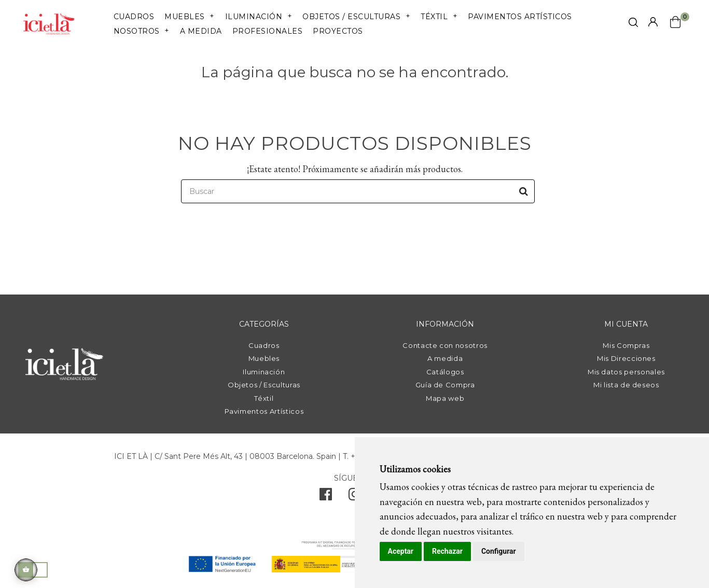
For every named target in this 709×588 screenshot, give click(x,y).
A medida (445, 358)
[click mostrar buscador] (633, 24)
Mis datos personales (626, 372)
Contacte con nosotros (445, 345)
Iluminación (264, 372)
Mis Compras (626, 345)
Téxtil (264, 398)
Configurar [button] (499, 551)
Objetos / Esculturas (264, 385)
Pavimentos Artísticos (264, 411)
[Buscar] (358, 191)
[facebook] (326, 497)
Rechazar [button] (447, 551)
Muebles (264, 358)
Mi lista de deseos (626, 385)
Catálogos (445, 372)
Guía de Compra (445, 385)
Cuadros (264, 345)
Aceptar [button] (401, 551)
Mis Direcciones (626, 358)
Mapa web (445, 398)
